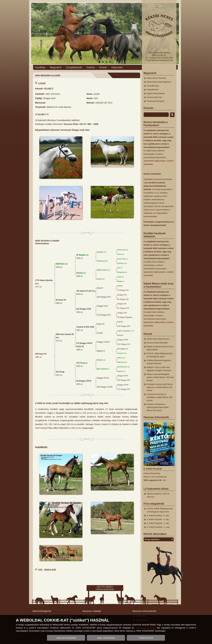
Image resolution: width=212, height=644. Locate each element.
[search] (156, 115)
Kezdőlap (40, 67)
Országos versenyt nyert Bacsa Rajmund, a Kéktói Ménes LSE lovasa (160, 387)
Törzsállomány (153, 86)
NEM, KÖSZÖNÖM (106, 638)
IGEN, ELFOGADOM (66, 638)
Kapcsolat (117, 67)
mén (40, 569)
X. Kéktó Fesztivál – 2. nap (158, 519)
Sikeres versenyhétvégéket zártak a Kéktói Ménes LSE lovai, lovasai (160, 377)
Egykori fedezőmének (156, 93)
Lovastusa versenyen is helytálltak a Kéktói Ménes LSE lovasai (160, 397)
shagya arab (50, 569)
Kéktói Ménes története (156, 78)
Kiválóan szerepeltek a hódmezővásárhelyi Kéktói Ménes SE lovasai (158, 407)
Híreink (103, 67)
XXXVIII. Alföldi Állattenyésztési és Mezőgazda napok (160, 355)
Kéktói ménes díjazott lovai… (159, 339)
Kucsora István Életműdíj (157, 343)
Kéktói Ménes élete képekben (159, 82)
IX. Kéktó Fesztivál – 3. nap (158, 527)
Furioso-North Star (154, 97)
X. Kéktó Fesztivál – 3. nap (158, 516)
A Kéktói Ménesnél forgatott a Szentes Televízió (159, 362)
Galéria (91, 67)
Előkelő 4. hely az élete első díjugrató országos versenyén (159, 369)
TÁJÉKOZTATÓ (146, 638)
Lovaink (42, 83)
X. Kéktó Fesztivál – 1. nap (158, 523)
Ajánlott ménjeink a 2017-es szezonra (158, 495)
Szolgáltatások (74, 67)
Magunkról (56, 67)
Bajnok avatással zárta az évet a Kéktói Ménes (160, 348)
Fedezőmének (153, 90)
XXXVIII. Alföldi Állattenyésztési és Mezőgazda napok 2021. (160, 510)
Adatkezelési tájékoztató (146, 628)
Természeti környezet (156, 101)
